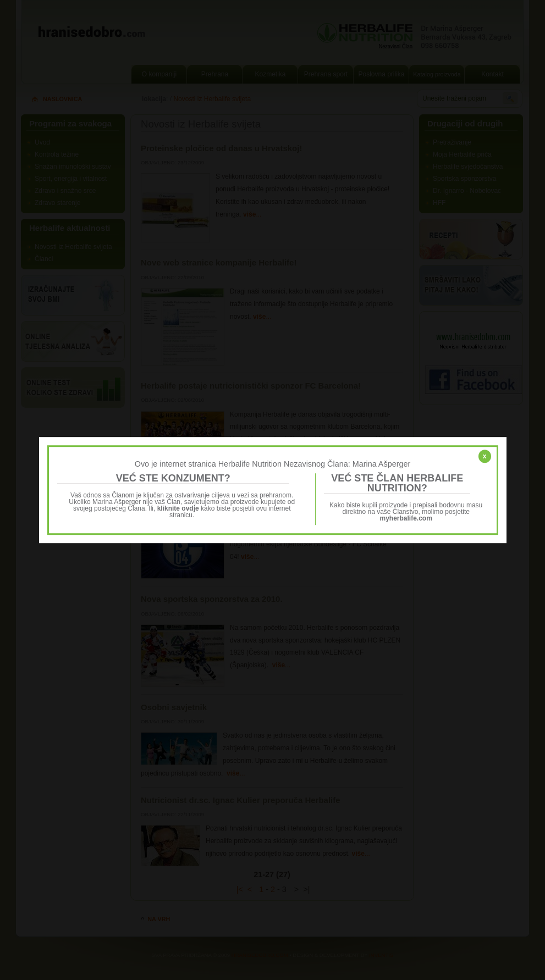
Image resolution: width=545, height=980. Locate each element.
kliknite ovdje (178, 508)
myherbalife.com (406, 518)
